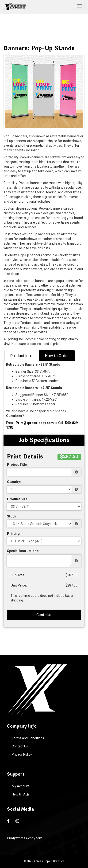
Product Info (21, 356)
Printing (13, 534)
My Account (21, 786)
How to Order (57, 356)
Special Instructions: (23, 551)
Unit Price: (19, 585)
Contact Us (20, 746)
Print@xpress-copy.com (35, 423)
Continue (44, 615)
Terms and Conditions (28, 738)
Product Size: (18, 499)
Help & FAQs (21, 794)
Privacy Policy (22, 754)
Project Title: (17, 465)
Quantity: (14, 482)
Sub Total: (18, 575)
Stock (12, 516)
